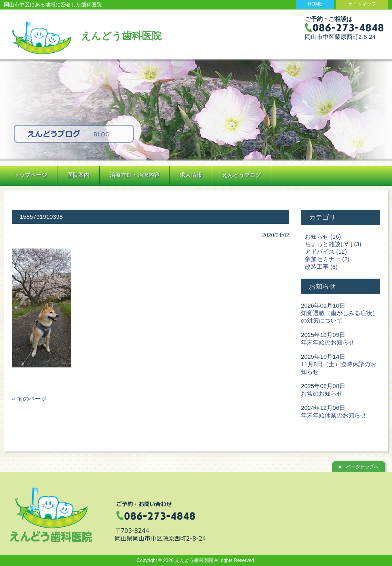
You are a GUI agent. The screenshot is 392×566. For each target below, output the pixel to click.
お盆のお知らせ (322, 393)
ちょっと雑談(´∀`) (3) (333, 244)
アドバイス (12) (326, 251)
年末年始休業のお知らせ (334, 415)
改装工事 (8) (321, 267)
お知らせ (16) (323, 236)
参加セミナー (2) (327, 259)
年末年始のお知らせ (328, 342)
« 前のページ (29, 399)
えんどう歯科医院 (121, 36)
